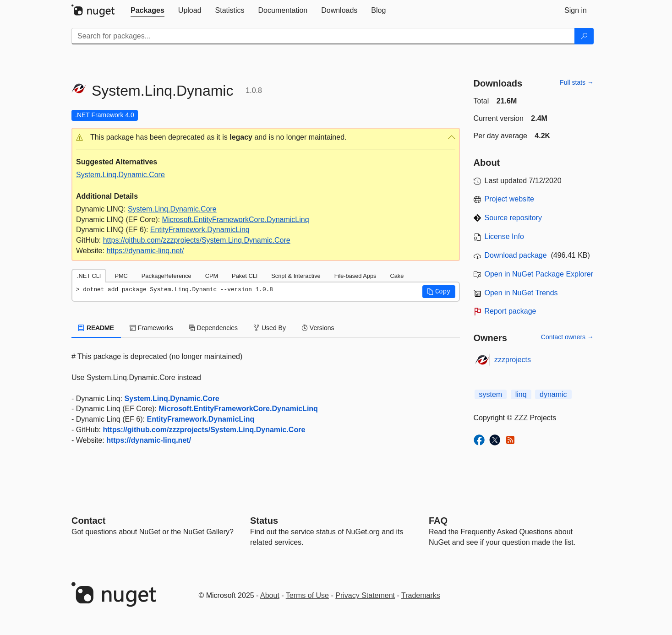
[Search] (584, 36)
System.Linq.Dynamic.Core (120, 175)
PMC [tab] (121, 276)
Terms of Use (307, 595)
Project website (510, 199)
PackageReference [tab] (167, 276)
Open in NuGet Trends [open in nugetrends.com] (521, 293)
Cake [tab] (397, 276)
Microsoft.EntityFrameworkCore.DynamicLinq (236, 220)
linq (521, 394)
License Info (504, 236)
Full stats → (577, 82)
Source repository (513, 218)
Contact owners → (567, 337)
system (491, 394)
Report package (511, 311)
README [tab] (96, 328)
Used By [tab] (270, 328)
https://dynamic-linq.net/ (145, 251)
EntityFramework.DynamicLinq (200, 230)
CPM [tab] (212, 276)
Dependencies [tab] (213, 328)
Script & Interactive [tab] (296, 276)
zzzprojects (513, 360)
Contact (88, 521)
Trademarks (421, 595)
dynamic (553, 394)
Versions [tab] (318, 328)
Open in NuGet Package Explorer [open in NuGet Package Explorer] (539, 274)
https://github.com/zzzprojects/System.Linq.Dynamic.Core (197, 240)
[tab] (148, 11)
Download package (516, 255)
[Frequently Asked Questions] (438, 521)
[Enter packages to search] (323, 36)
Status (264, 521)
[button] (266, 138)
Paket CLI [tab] (245, 276)
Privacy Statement (365, 595)
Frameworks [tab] (151, 328)
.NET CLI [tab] (89, 276)
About (270, 595)
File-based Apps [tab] (355, 276)
